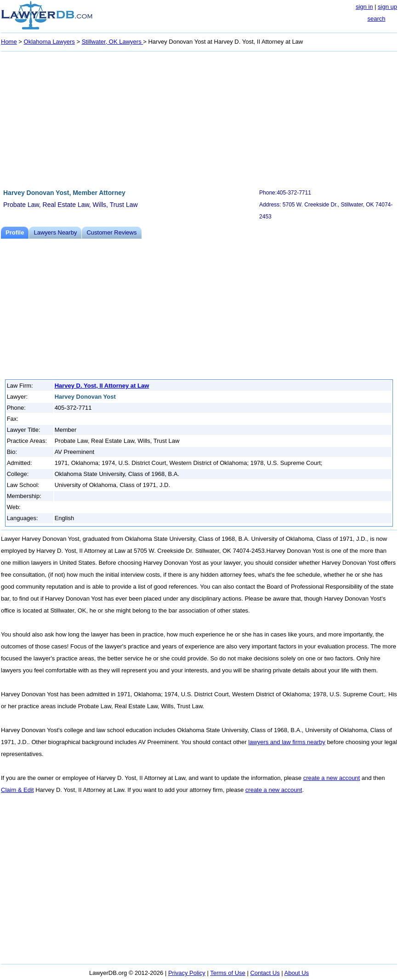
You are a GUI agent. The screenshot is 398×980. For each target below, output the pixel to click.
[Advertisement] (199, 119)
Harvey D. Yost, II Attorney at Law (102, 386)
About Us (297, 973)
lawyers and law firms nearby (287, 742)
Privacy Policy (187, 973)
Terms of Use (228, 973)
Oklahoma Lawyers (49, 42)
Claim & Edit (17, 790)
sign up (387, 7)
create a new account (332, 778)
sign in (364, 7)
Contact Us (265, 973)
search (376, 19)
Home (9, 42)
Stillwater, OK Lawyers (113, 42)
